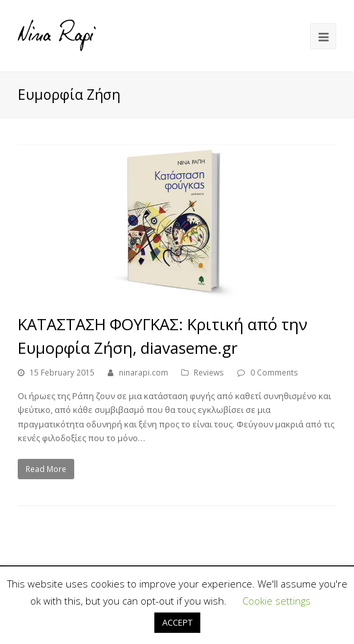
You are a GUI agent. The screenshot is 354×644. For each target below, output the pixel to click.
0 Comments (274, 373)
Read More (46, 469)
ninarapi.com (144, 373)
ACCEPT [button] (177, 622)
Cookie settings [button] (277, 601)
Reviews (209, 373)
